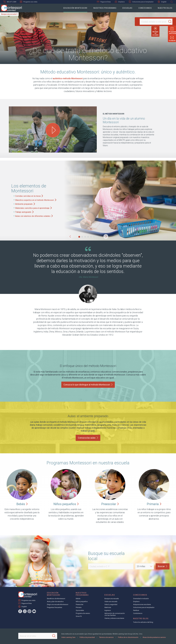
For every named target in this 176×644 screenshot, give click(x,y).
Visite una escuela (111, 601)
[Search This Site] (38, 636)
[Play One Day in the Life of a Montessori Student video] (53, 130)
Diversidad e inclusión (141, 599)
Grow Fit (79, 616)
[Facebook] (20, 611)
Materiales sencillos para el (33, 208)
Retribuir (136, 610)
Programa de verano (83, 613)
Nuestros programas (105, 8)
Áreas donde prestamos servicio (154, 637)
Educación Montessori (75, 8)
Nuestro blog (165, 8)
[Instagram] (25, 611)
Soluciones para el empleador (141, 2)
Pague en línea (104, 2)
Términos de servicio (106, 637)
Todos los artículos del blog (143, 622)
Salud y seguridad (111, 604)
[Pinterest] (29, 611)
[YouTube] (34, 611)
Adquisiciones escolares (142, 604)
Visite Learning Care (68, 637)
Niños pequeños (82, 601)
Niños (66, 504)
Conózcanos (145, 8)
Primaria (79, 607)
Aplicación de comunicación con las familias (115, 614)
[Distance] (145, 566)
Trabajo (24, 212)
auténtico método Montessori (68, 78)
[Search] (165, 22)
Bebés (78, 599)
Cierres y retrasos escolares (114, 618)
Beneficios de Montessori (56, 599)
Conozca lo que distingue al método (88, 385)
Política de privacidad (87, 637)
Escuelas (127, 8)
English (162, 2)
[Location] (151, 22)
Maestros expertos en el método (36, 200)
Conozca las (88, 438)
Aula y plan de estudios (55, 601)
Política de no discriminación (128, 637)
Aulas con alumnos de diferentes (34, 216)
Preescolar (80, 604)
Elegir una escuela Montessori (58, 604)
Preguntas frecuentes (55, 607)
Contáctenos (138, 613)
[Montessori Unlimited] (11, 8)
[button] (70, 237)
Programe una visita (29, 2)
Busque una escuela (9, 14)
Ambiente (25, 204)
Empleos (120, 2)
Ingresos (108, 610)
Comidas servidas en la (29, 196)
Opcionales (80, 610)
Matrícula (108, 607)
